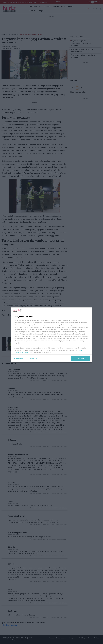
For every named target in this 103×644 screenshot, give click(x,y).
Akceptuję (80, 358)
